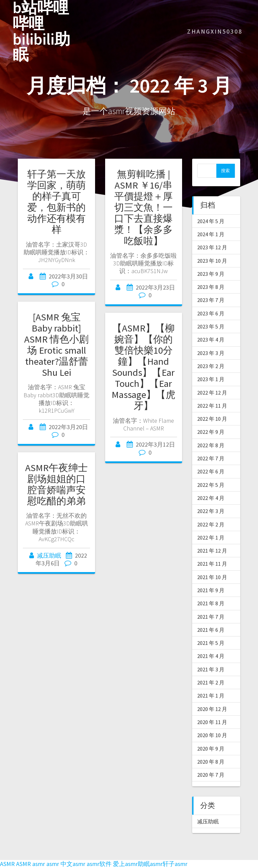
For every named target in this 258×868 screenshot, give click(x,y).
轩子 (169, 864)
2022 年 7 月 (211, 458)
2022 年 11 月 (212, 406)
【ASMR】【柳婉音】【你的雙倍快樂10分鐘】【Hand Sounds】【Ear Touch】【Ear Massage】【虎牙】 (143, 367)
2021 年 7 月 (211, 617)
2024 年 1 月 (211, 234)
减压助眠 (49, 555)
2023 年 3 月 (211, 353)
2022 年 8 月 (211, 445)
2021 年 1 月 (211, 696)
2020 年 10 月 (212, 735)
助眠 (144, 864)
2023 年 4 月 (211, 340)
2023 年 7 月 (211, 300)
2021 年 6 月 (211, 630)
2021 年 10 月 (212, 577)
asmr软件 (99, 864)
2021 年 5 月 (211, 643)
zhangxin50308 (215, 31)
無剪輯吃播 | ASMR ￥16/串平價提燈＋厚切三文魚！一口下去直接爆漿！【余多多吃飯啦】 (143, 208)
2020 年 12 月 (212, 709)
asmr (39, 864)
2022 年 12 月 (212, 393)
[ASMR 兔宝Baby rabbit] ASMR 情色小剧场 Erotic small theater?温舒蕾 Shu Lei (56, 345)
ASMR (7, 864)
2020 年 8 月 (211, 762)
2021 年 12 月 (212, 551)
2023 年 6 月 (211, 313)
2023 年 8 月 (211, 287)
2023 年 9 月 (211, 274)
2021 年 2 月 (211, 682)
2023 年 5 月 (211, 326)
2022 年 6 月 (211, 471)
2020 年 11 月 (212, 722)
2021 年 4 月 (211, 656)
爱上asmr (125, 864)
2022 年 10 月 (212, 419)
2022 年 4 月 (211, 498)
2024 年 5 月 (211, 221)
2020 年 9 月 (211, 749)
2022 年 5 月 (211, 485)
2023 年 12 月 (212, 247)
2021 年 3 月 (211, 669)
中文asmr (73, 864)
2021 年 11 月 (212, 564)
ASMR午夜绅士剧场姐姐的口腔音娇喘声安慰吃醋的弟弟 (56, 484)
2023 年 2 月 (211, 366)
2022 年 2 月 (211, 524)
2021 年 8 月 (211, 603)
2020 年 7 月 (211, 775)
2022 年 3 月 (211, 511)
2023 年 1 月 (211, 379)
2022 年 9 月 (211, 432)
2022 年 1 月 (211, 538)
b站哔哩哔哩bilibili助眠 (41, 31)
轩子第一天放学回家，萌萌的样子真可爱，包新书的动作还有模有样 (56, 202)
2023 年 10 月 (212, 261)
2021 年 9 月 (211, 590)
